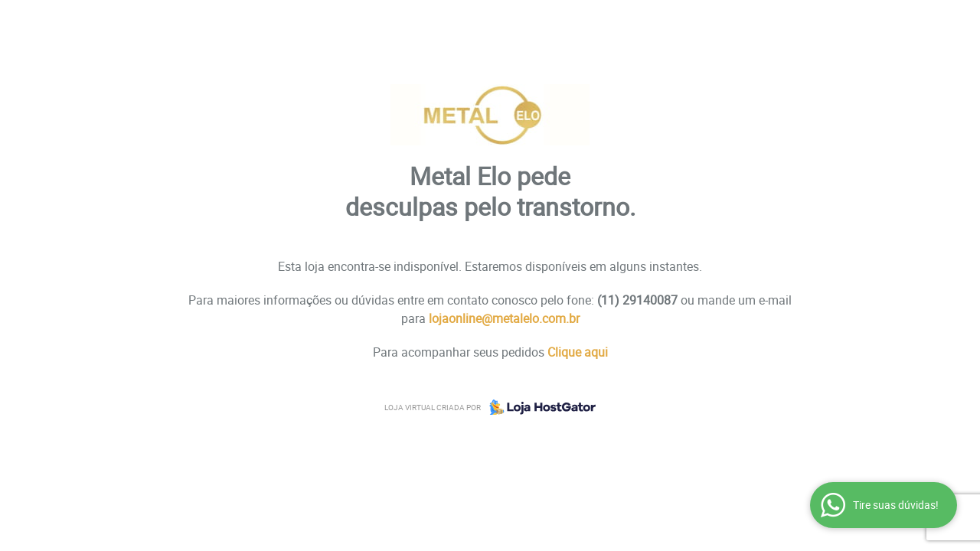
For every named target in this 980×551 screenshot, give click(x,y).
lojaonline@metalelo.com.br (504, 318)
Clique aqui (578, 352)
